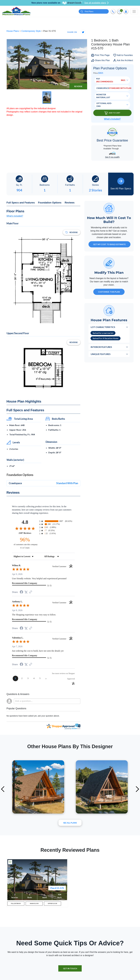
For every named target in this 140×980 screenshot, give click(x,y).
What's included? (15, 216)
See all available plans (96, 3)
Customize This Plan (109, 292)
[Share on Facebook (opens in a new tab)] (21, 593)
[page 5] (40, 679)
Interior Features (101, 347)
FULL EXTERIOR (16, 905)
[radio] (57, 522)
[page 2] (22, 679)
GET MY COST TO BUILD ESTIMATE (109, 245)
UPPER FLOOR (53, 905)
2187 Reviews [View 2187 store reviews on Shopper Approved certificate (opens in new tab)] (28, 533)
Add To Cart (112, 113)
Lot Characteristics (103, 327)
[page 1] (15, 679)
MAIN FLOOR (34, 905)
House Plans (13, 31)
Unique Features (101, 354)
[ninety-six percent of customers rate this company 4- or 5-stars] (25, 543)
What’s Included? (112, 119)
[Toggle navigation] (134, 12)
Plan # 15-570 (57, 888)
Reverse (78, 87)
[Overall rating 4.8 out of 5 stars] (25, 529)
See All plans (70, 823)
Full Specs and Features (21, 203)
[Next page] (46, 679)
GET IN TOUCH (70, 971)
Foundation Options (50, 203)
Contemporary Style (31, 31)
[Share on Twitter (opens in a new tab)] (26, 593)
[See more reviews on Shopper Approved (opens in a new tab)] (31, 593)
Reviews (70, 203)
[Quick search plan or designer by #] (94, 12)
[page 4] (34, 679)
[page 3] (28, 679)
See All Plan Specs (121, 184)
